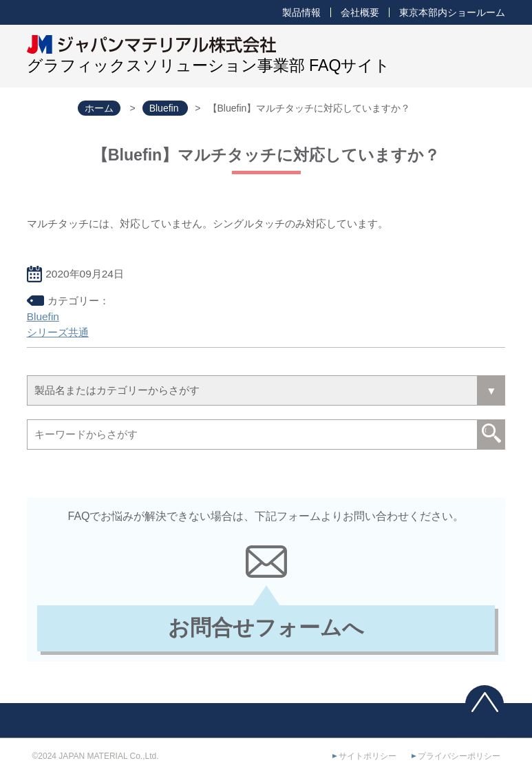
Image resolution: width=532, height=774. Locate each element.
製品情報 (301, 12)
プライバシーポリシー (459, 756)
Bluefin (43, 316)
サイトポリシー (368, 756)
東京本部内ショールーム (452, 12)
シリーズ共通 (58, 332)
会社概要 (360, 12)
